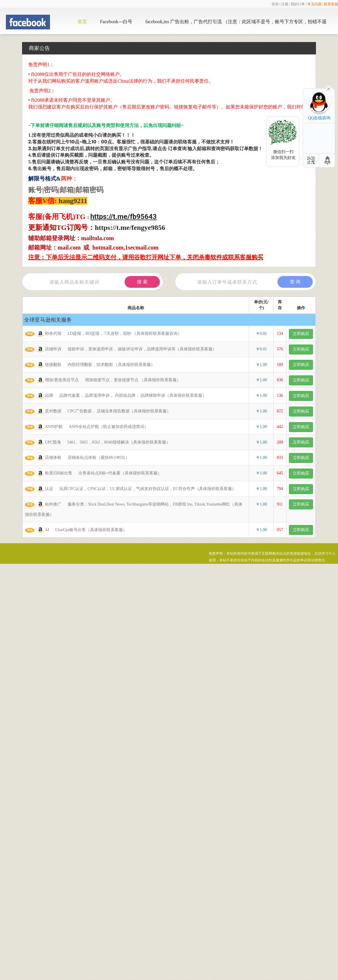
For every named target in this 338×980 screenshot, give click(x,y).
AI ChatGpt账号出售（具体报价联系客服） (76, 530)
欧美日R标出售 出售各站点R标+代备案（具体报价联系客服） (93, 474)
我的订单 (298, 4)
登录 (275, 4)
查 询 (295, 282)
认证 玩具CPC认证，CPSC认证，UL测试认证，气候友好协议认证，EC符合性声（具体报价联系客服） (130, 489)
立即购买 (301, 334)
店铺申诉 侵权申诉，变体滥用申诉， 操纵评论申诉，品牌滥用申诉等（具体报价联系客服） (121, 349)
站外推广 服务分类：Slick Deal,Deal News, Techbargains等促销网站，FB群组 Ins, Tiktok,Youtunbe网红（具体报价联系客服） (134, 508)
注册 (285, 4)
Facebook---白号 (116, 22)
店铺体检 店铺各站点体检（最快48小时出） (77, 458)
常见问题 (314, 4)
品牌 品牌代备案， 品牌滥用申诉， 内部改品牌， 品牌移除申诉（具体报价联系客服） (116, 396)
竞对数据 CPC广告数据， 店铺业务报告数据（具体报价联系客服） (98, 412)
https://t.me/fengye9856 (130, 228)
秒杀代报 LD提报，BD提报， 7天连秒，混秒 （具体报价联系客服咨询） (103, 334)
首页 (82, 22)
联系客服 (331, 4)
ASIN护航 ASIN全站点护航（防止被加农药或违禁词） (87, 427)
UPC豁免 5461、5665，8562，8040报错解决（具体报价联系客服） (98, 442)
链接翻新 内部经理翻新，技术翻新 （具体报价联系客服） (90, 365)
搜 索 (142, 282)
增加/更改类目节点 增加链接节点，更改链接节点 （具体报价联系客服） (103, 380)
